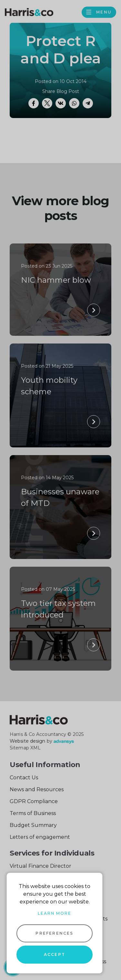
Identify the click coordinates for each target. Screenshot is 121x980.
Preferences (54, 933)
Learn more (55, 913)
